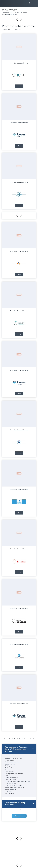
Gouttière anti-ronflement (14, 758)
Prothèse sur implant (12, 762)
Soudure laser (10, 772)
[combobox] (17, 810)
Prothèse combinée (12, 778)
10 (30, 738)
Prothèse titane (10, 768)
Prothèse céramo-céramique (15, 787)
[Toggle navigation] (33, 3)
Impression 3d (10, 793)
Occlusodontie (10, 764)
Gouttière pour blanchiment (14, 786)
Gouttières (8, 791)
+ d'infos (19, 86)
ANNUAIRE (12, 3)
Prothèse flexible (11, 789)
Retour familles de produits (11, 30)
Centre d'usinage (11, 780)
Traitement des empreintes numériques (18, 782)
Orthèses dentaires (11, 770)
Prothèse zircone (11, 760)
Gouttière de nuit (11, 783)
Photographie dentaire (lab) (14, 774)
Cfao (6, 776)
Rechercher (19, 816)
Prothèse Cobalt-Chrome (19, 63)
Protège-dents (10, 766)
